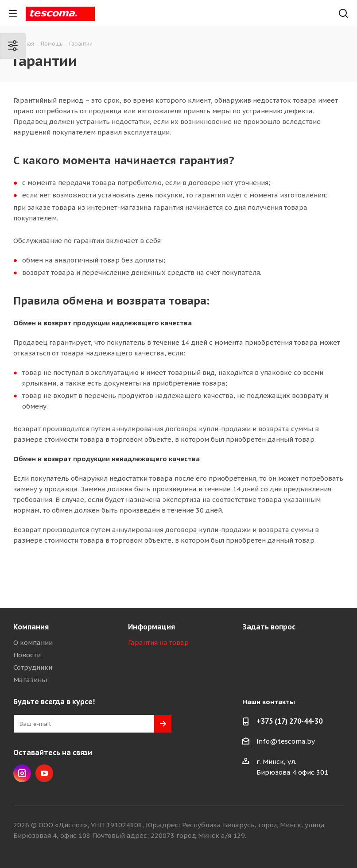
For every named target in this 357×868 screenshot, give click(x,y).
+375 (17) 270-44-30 (289, 721)
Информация (151, 627)
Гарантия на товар (158, 642)
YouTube (44, 773)
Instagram (22, 773)
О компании (33, 642)
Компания (31, 627)
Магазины (30, 680)
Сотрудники (33, 667)
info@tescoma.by (286, 741)
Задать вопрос (269, 627)
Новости (27, 655)
